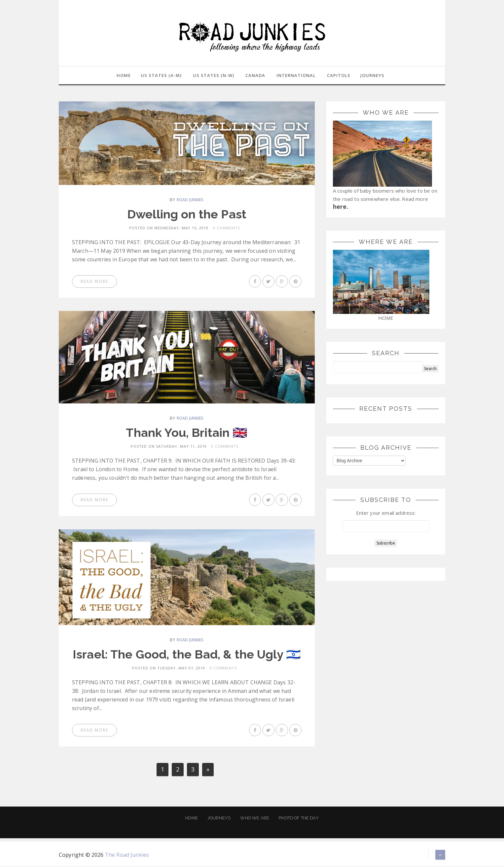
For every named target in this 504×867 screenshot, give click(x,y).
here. (341, 207)
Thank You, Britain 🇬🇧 (187, 433)
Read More (94, 282)
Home (192, 819)
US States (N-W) (213, 76)
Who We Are (255, 819)
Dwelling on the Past (187, 215)
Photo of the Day (299, 819)
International (296, 76)
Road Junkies (190, 200)
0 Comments (227, 228)
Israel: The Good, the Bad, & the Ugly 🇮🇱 (187, 655)
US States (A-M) (161, 76)
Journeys (219, 819)
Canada (255, 76)
